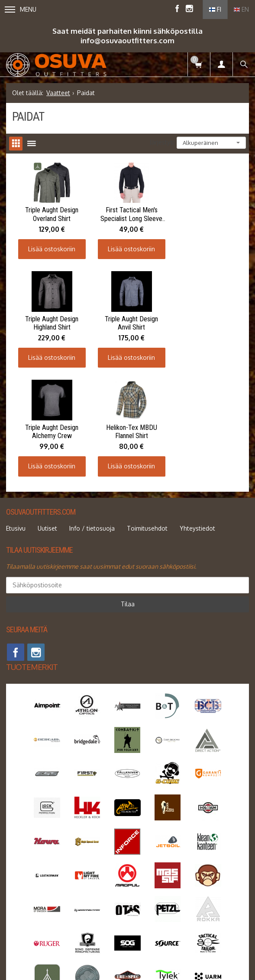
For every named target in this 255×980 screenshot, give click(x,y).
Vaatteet (58, 93)
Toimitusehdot (147, 417)
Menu (21, 9)
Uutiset (47, 417)
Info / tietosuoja (92, 417)
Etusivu (16, 417)
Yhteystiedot (197, 417)
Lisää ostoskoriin (50, 247)
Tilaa (128, 492)
